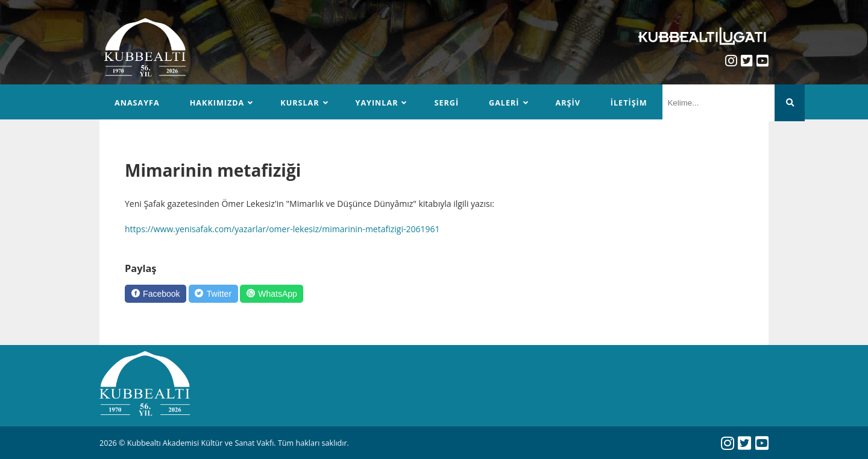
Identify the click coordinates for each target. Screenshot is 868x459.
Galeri (504, 103)
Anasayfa (137, 103)
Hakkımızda (217, 103)
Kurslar (300, 103)
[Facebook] (156, 294)
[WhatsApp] (272, 294)
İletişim (629, 103)
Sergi (446, 103)
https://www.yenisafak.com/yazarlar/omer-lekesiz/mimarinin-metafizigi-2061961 (282, 229)
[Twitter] (213, 294)
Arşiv (568, 103)
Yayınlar (377, 103)
